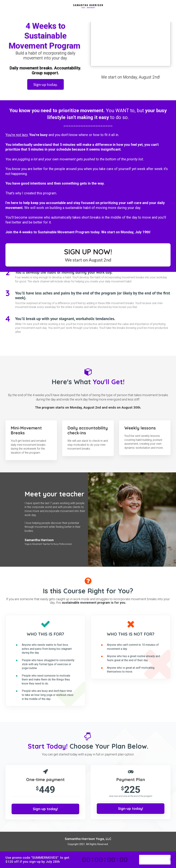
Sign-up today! (155, 860)
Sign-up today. (45, 84)
